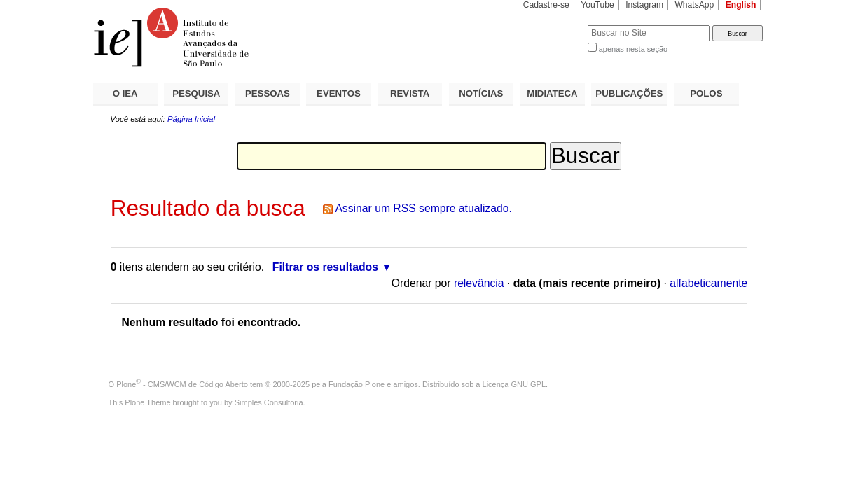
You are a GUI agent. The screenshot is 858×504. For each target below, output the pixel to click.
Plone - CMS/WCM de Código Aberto (182, 384)
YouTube (597, 5)
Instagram (644, 5)
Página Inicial (191, 119)
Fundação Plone (357, 384)
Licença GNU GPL (514, 384)
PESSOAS (268, 93)
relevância (479, 283)
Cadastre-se (546, 5)
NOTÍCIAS (481, 93)
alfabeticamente (708, 283)
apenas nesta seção (633, 49)
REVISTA (410, 93)
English (741, 5)
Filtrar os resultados (325, 267)
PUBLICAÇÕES (629, 93)
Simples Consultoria (269, 402)
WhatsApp (694, 5)
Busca (554, 25)
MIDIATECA (552, 93)
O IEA (125, 93)
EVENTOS (339, 93)
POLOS (706, 93)
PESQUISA (196, 93)
